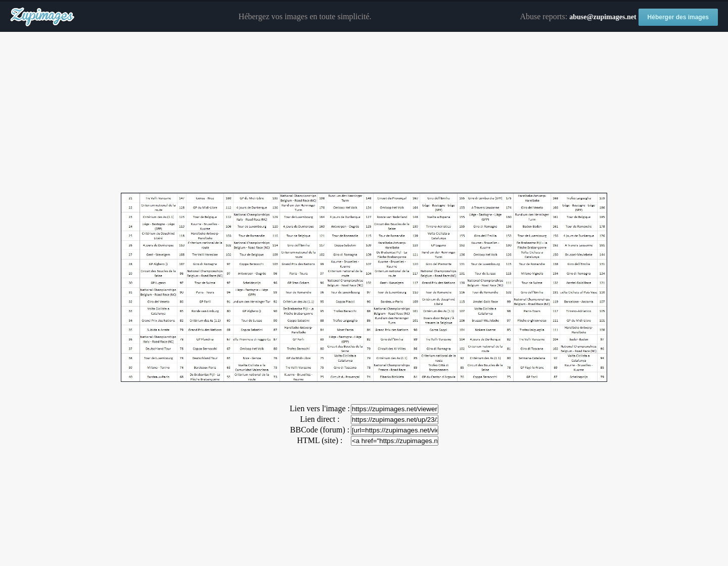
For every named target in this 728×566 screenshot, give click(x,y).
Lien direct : (320, 419)
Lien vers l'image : (320, 408)
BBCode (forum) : (320, 430)
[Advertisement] (364, 113)
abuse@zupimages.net (603, 17)
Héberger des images (678, 17)
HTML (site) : (320, 440)
